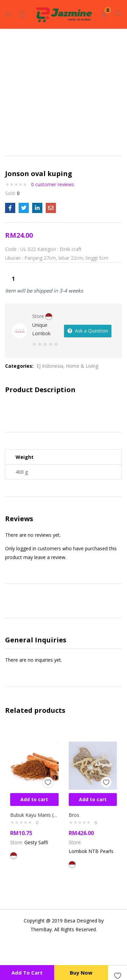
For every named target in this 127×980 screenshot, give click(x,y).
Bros (74, 815)
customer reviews (53, 184)
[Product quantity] (13, 279)
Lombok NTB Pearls (91, 851)
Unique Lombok (41, 329)
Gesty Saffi (36, 842)
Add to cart (27, 973)
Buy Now (81, 973)
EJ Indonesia (50, 366)
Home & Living (82, 366)
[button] (104, 14)
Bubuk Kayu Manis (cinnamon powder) (34, 815)
